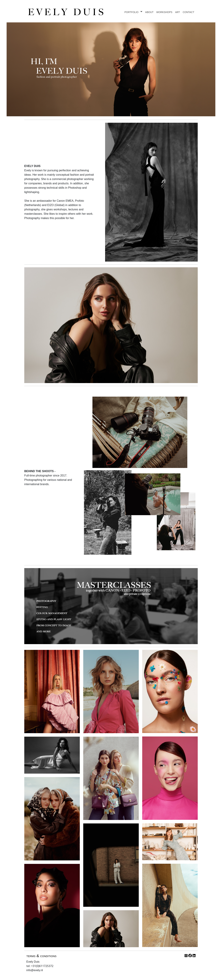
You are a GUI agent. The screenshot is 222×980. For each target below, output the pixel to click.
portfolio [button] (132, 12)
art (178, 12)
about (149, 12)
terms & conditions (41, 956)
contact (188, 12)
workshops (164, 12)
